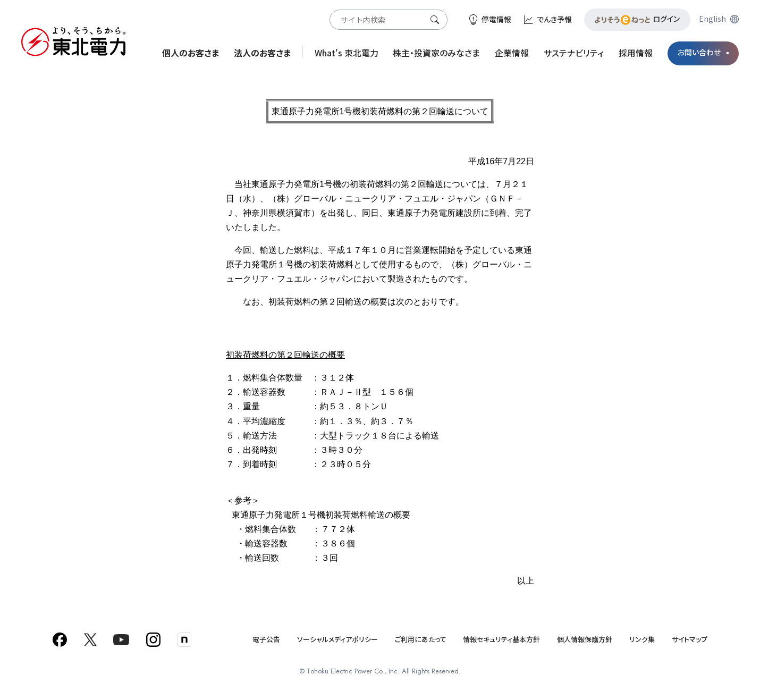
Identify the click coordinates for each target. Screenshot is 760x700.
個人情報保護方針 (585, 639)
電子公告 (266, 639)
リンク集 (642, 639)
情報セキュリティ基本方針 (501, 639)
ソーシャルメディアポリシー (337, 639)
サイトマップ (690, 639)
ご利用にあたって (421, 639)
